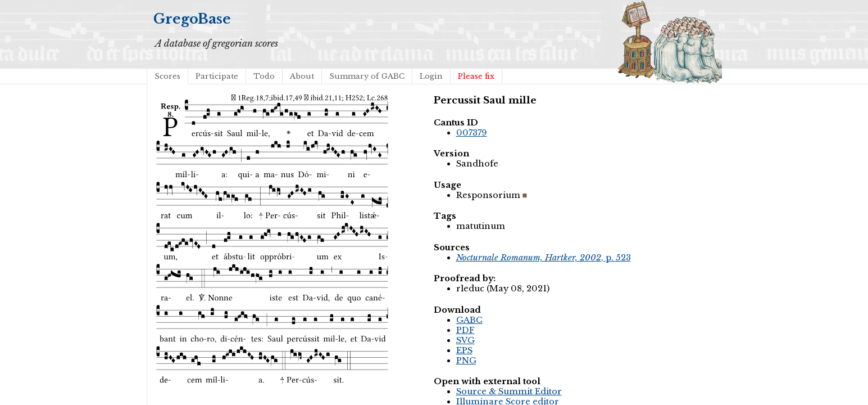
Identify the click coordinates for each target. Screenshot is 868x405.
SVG (465, 340)
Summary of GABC (367, 76)
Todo (264, 76)
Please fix (476, 76)
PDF (465, 330)
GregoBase (192, 19)
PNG (466, 361)
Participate (217, 76)
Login (431, 76)
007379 (472, 133)
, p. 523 (544, 258)
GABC (469, 320)
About (302, 76)
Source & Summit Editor (509, 391)
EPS (464, 350)
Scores (167, 76)
